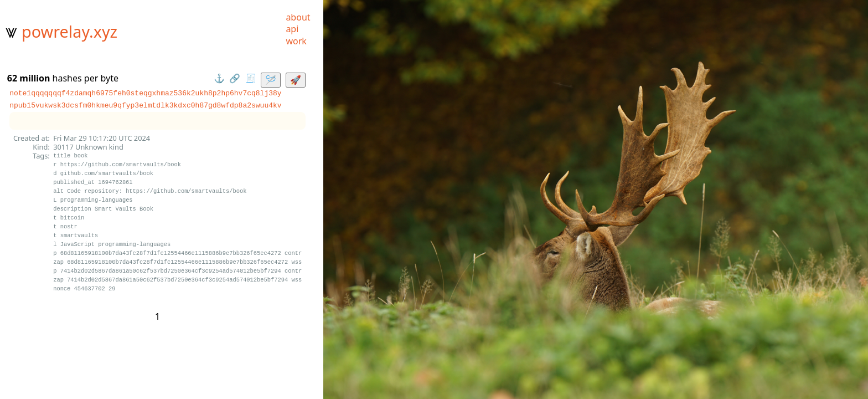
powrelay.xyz (69, 31)
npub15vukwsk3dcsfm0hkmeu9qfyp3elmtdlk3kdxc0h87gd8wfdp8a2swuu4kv (145, 105)
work (296, 41)
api (292, 29)
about (298, 17)
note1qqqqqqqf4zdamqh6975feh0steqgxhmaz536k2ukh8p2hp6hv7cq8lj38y (145, 93)
